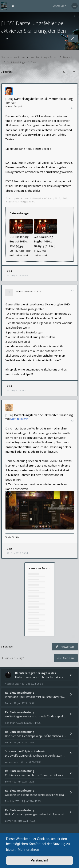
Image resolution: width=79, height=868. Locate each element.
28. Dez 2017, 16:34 (17, 553)
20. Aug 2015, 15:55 (17, 275)
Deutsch (68, 57)
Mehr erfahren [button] (28, 850)
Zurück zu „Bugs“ (13, 658)
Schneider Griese (31, 291)
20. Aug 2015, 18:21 (17, 390)
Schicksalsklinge (16, 62)
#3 (72, 421)
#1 (72, 108)
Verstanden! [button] (39, 860)
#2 (72, 290)
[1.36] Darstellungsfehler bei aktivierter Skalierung (39, 415)
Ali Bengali (16, 106)
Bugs (34, 62)
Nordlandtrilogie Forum (44, 57)
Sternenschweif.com (13, 57)
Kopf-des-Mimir (19, 419)
